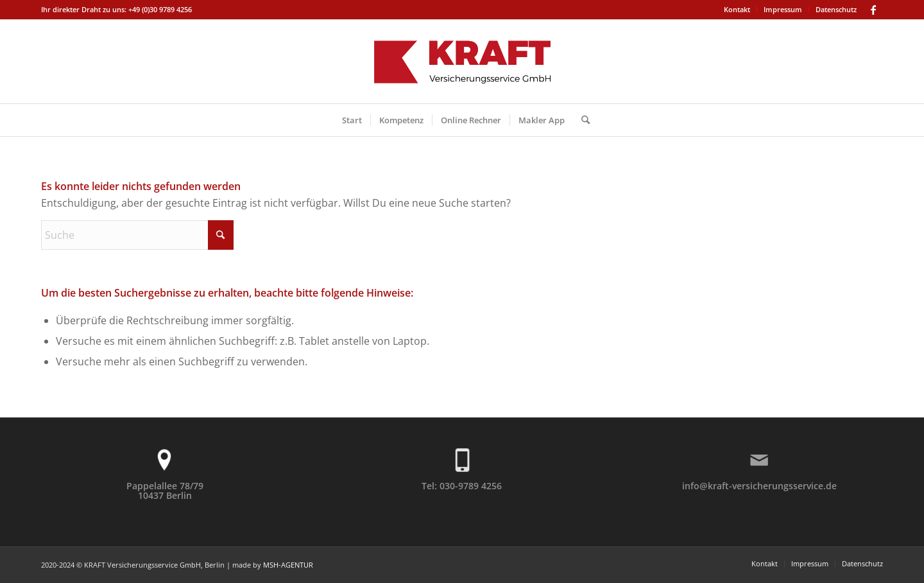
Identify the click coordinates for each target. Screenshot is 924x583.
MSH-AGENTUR (288, 565)
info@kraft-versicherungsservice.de (759, 486)
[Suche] (581, 120)
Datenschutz (836, 9)
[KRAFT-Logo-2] (462, 62)
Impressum (783, 9)
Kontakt (737, 9)
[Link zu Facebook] (873, 10)
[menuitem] (737, 10)
